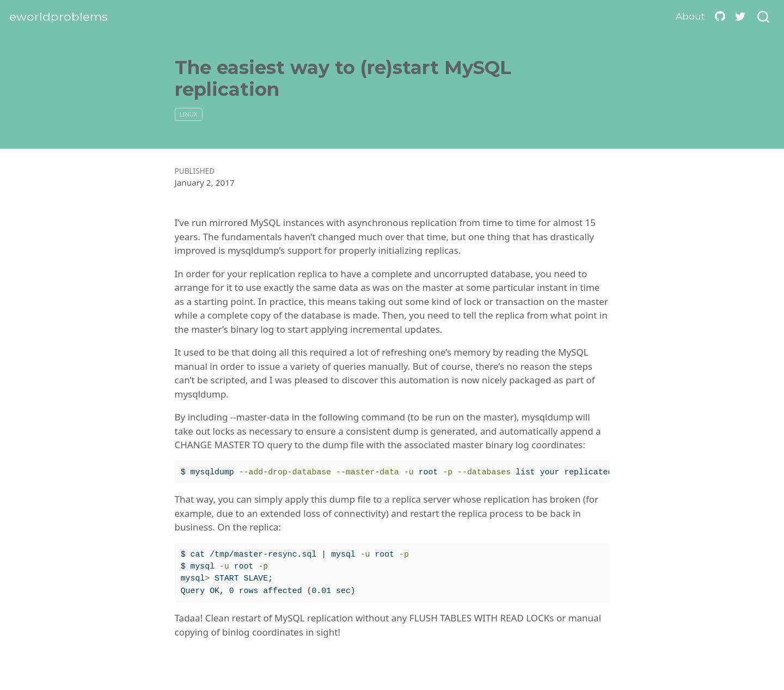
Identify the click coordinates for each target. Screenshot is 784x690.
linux (188, 114)
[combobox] (764, 17)
